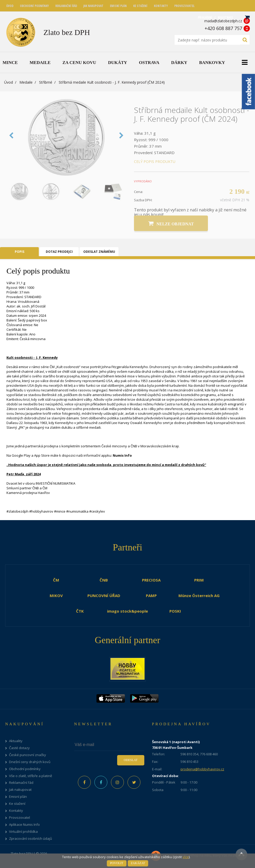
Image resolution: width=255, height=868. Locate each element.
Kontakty (16, 811)
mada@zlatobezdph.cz (223, 21)
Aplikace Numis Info (24, 825)
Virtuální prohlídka (23, 832)
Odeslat (130, 760)
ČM (56, 580)
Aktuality (16, 741)
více (186, 857)
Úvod (9, 82)
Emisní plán (18, 797)
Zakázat (138, 863)
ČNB (104, 580)
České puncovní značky (28, 755)
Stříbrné (46, 82)
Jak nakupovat (20, 790)
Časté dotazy (19, 748)
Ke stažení (17, 804)
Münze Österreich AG (199, 596)
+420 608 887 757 (223, 28)
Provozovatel (20, 818)
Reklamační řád (21, 783)
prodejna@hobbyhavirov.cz (202, 769)
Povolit (117, 863)
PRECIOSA (151, 580)
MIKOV (56, 596)
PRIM (199, 580)
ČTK (80, 611)
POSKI (175, 611)
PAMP (151, 596)
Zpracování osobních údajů (31, 839)
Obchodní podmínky (25, 769)
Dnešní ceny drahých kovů (30, 762)
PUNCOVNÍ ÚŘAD (104, 596)
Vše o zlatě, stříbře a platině (31, 776)
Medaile (26, 82)
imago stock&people (128, 611)
